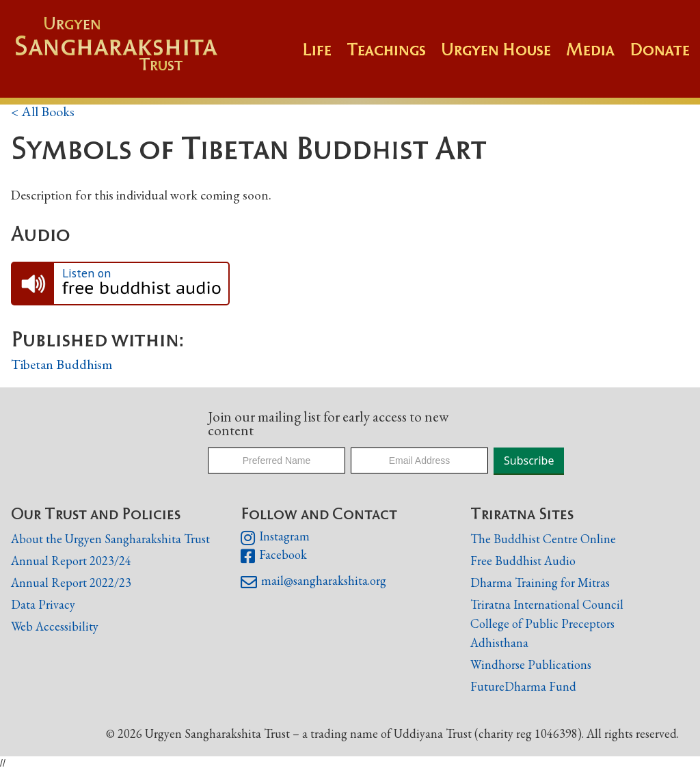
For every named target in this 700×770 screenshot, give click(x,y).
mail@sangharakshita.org (313, 582)
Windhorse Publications (531, 664)
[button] (394, 56)
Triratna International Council (547, 604)
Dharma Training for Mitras (540, 582)
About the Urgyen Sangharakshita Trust (110, 539)
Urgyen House (496, 49)
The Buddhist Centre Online (543, 539)
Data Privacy (43, 604)
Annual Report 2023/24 (71, 561)
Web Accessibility (55, 626)
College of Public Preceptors (542, 624)
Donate (660, 49)
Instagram (275, 538)
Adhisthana (499, 643)
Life (317, 49)
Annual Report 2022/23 (71, 582)
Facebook (274, 556)
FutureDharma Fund (523, 686)
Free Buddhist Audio (523, 561)
